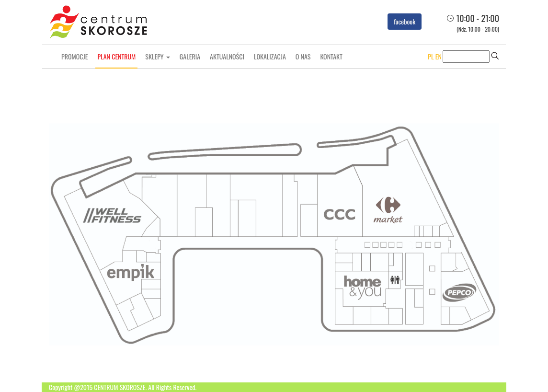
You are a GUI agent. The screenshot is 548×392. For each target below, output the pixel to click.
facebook (405, 21)
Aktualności (227, 56)
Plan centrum (116, 56)
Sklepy (157, 56)
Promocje (74, 56)
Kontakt (331, 56)
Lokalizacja (270, 56)
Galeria (190, 56)
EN (439, 56)
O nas (303, 56)
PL (431, 56)
